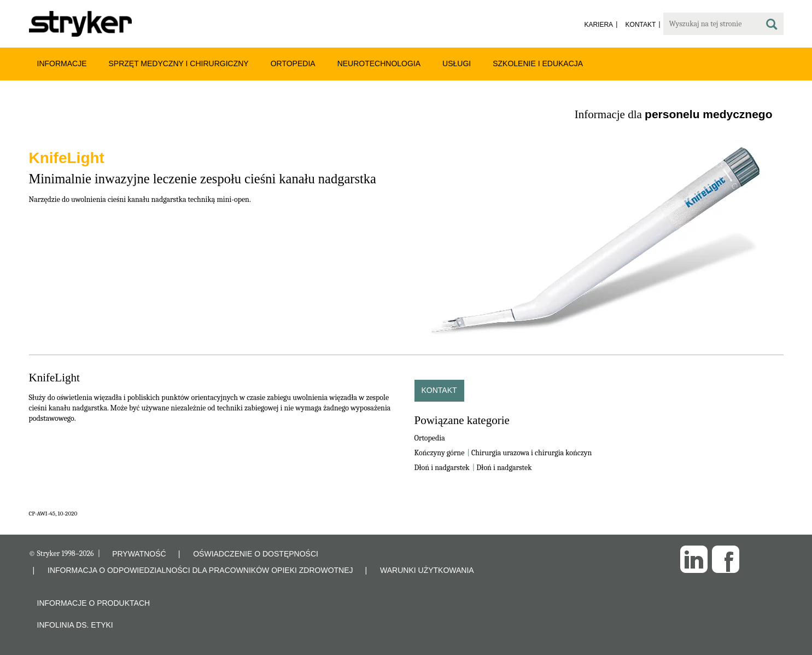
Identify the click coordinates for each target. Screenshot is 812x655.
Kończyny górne (440, 453)
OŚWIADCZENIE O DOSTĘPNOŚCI (256, 554)
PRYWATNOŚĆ (139, 554)
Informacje (62, 63)
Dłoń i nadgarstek (442, 468)
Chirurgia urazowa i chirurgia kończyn (531, 453)
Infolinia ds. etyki (75, 625)
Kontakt (439, 390)
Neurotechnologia (379, 63)
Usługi (457, 63)
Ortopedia (293, 63)
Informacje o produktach (94, 603)
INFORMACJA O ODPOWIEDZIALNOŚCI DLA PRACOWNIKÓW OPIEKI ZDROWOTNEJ (200, 570)
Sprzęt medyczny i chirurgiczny (179, 63)
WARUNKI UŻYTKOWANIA (427, 570)
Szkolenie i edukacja (538, 63)
